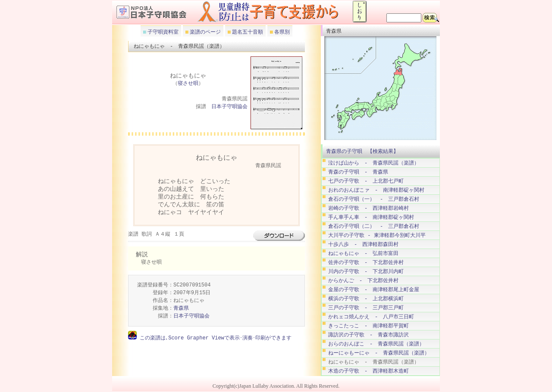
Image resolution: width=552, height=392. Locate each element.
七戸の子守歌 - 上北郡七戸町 (366, 181)
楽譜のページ (205, 32)
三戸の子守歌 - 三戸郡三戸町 (366, 308)
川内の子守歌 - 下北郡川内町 (366, 272)
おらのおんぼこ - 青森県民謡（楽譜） (376, 344)
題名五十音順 (247, 32)
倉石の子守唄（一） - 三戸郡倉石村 (374, 199)
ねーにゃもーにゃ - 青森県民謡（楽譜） (379, 353)
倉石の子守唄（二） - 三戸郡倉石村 (374, 226)
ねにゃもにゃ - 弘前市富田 (363, 254)
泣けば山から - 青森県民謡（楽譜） (374, 163)
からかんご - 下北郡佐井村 (363, 281)
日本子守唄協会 (229, 107)
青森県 (181, 309)
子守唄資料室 (162, 32)
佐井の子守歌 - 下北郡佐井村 (366, 263)
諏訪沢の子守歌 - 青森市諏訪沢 (369, 335)
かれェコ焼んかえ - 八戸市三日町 (371, 317)
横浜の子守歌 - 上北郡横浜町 (366, 299)
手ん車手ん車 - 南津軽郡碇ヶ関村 (371, 217)
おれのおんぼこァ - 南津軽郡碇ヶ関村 (376, 190)
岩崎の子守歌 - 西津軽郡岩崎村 (369, 208)
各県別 (281, 32)
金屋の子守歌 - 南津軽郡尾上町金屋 (374, 290)
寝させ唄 (188, 84)
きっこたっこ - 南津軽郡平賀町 (369, 326)
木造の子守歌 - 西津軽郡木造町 (369, 371)
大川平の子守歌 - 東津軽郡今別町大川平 (377, 235)
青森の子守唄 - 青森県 (358, 172)
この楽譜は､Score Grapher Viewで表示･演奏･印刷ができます (214, 338)
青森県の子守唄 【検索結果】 (362, 151)
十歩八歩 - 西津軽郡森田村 (363, 244)
